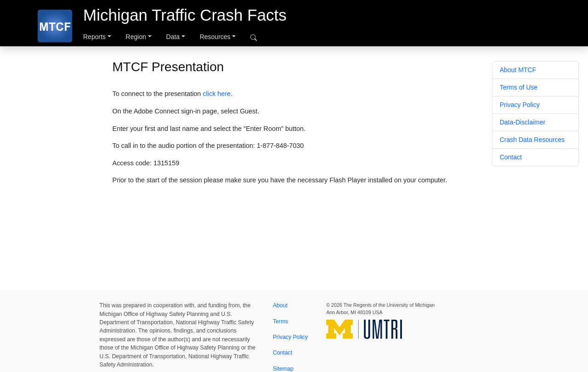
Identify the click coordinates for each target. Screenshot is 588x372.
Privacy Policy (520, 105)
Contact (511, 157)
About (280, 305)
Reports (94, 37)
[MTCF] (55, 26)
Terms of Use (519, 87)
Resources (215, 37)
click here (217, 94)
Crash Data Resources (532, 140)
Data (173, 37)
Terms (280, 321)
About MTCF (518, 70)
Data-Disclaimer (523, 122)
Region (136, 37)
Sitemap (283, 369)
